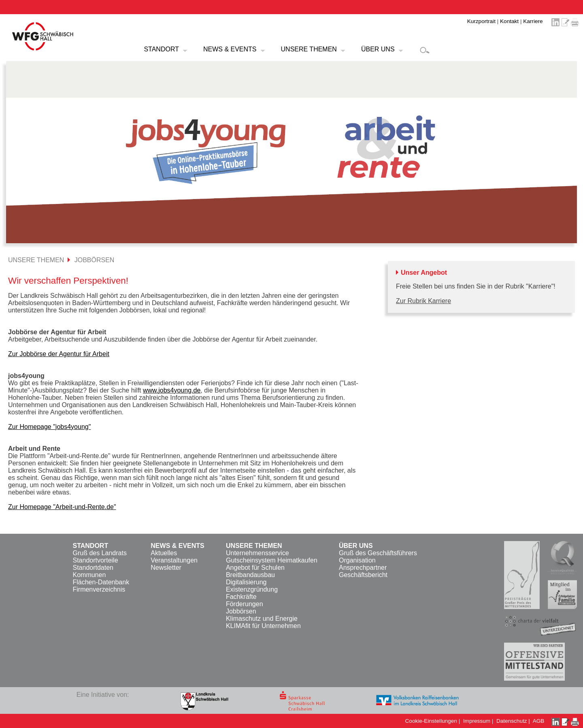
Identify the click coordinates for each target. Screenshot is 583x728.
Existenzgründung (252, 589)
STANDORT (161, 49)
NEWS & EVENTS (230, 49)
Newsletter (166, 568)
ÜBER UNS (378, 49)
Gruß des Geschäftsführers (378, 553)
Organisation (357, 560)
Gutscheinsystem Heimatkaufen (272, 560)
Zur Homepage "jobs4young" (49, 427)
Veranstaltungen (174, 560)
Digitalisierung (246, 582)
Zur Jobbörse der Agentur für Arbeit (59, 354)
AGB (539, 721)
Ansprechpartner (363, 568)
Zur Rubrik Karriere (423, 301)
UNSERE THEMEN (309, 49)
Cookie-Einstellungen (431, 721)
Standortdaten (93, 568)
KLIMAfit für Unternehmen (263, 626)
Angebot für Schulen (255, 568)
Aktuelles (164, 553)
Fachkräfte (241, 597)
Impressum (477, 721)
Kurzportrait (481, 21)
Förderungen (245, 604)
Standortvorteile (95, 560)
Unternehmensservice (257, 553)
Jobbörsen (241, 611)
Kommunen (89, 575)
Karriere (533, 21)
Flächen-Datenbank (101, 582)
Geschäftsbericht (363, 575)
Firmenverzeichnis (99, 589)
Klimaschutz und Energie (262, 619)
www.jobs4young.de (172, 390)
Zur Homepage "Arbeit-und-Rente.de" (62, 507)
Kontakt (509, 21)
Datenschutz (512, 721)
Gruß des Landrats (99, 553)
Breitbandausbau (250, 575)
